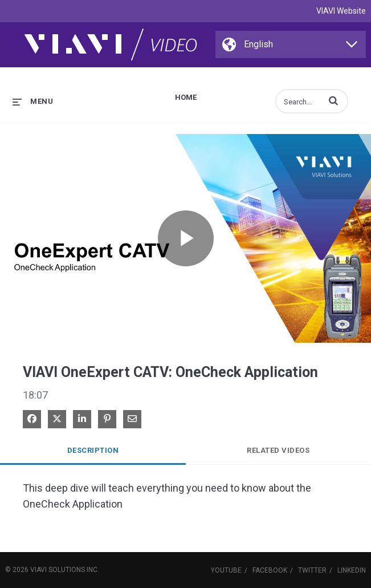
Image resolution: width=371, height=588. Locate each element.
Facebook (270, 570)
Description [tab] (93, 450)
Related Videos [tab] (278, 450)
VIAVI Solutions (58, 570)
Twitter (312, 570)
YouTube (226, 570)
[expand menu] (33, 101)
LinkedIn (352, 570)
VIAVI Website (341, 11)
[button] (333, 100)
